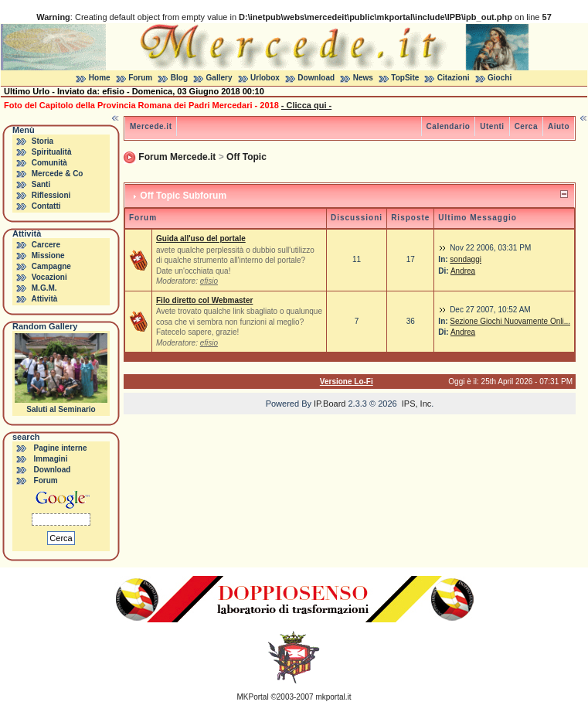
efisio (209, 281)
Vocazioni (49, 277)
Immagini (51, 459)
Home (100, 78)
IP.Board (330, 404)
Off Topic (246, 157)
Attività (44, 299)
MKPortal (253, 697)
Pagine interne (61, 448)
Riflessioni (51, 195)
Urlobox (265, 78)
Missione (48, 256)
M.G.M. (44, 288)
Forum (140, 78)
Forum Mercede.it (177, 157)
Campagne (51, 266)
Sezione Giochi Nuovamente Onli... (510, 321)
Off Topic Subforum (183, 196)
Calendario (449, 126)
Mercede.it (151, 126)
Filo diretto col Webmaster (204, 300)
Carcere (46, 245)
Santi (41, 184)
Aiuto (559, 126)
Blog (179, 78)
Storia (42, 141)
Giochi (500, 78)
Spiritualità (52, 152)
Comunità (49, 163)
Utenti (492, 126)
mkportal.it (333, 697)
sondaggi (466, 259)
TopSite (405, 78)
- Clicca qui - (306, 105)
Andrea (463, 271)
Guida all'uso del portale (201, 238)
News (363, 78)
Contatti (46, 206)
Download (316, 78)
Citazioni (454, 78)
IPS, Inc (417, 404)
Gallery (219, 78)
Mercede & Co (58, 174)
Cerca (526, 126)
